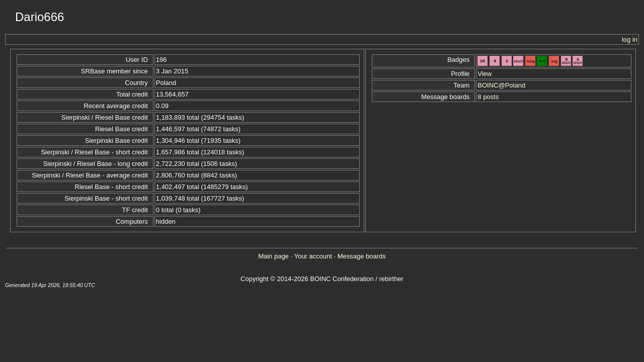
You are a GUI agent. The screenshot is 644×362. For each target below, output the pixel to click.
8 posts (488, 97)
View (485, 74)
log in (630, 39)
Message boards (362, 256)
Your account (313, 256)
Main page (273, 256)
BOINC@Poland (501, 85)
